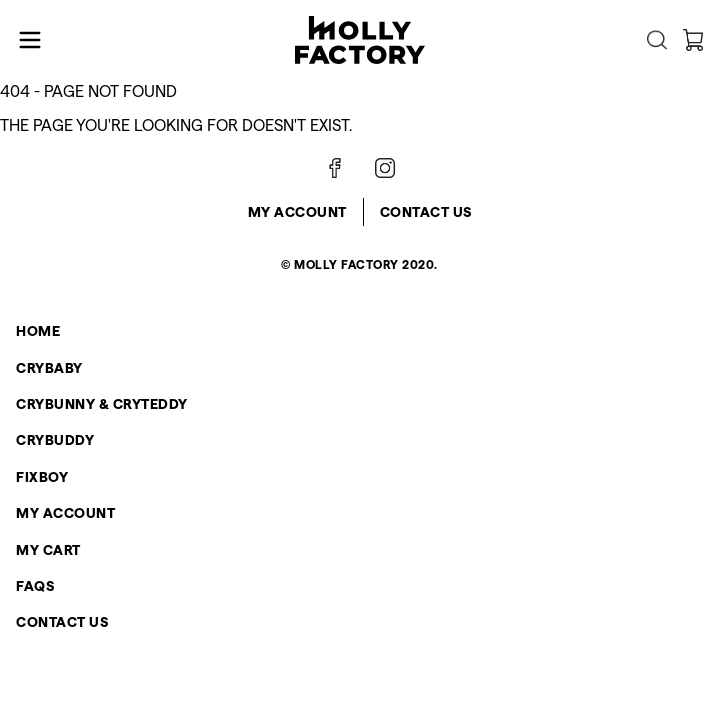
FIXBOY (42, 477)
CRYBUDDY (55, 440)
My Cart (48, 550)
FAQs (35, 586)
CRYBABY (49, 368)
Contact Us (426, 212)
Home (38, 331)
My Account (297, 212)
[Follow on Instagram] (385, 168)
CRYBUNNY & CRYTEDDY (102, 404)
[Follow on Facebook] (335, 168)
